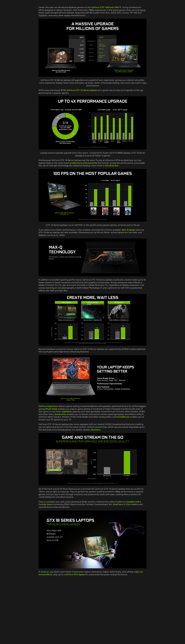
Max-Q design (129, 230)
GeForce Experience (48, 406)
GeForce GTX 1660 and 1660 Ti (106, 7)
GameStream (123, 417)
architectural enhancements (83, 163)
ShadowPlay (60, 414)
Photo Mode (52, 409)
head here (96, 430)
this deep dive (112, 165)
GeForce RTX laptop (75, 574)
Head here (118, 504)
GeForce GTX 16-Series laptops (82, 90)
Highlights (67, 411)
